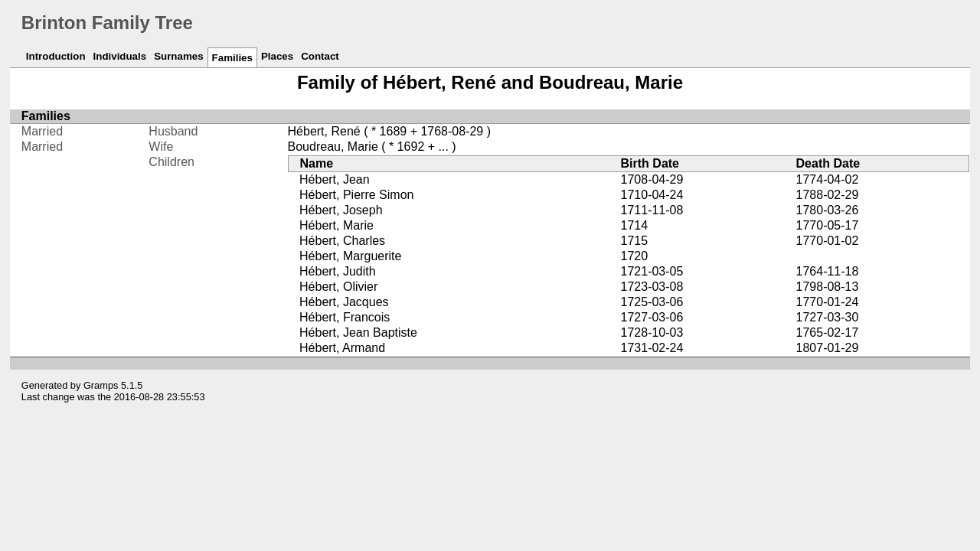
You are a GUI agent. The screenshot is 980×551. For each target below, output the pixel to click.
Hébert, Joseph (341, 210)
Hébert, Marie (336, 225)
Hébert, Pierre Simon (356, 195)
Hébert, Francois (345, 317)
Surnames (178, 56)
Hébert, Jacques (344, 302)
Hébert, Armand (342, 348)
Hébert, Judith (338, 271)
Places (277, 56)
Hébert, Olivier (338, 287)
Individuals (120, 56)
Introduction (56, 56)
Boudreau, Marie (333, 147)
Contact (320, 56)
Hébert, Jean (335, 179)
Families (232, 58)
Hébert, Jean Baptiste (358, 333)
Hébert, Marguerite (350, 256)
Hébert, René (324, 131)
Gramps (101, 385)
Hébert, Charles (342, 241)
